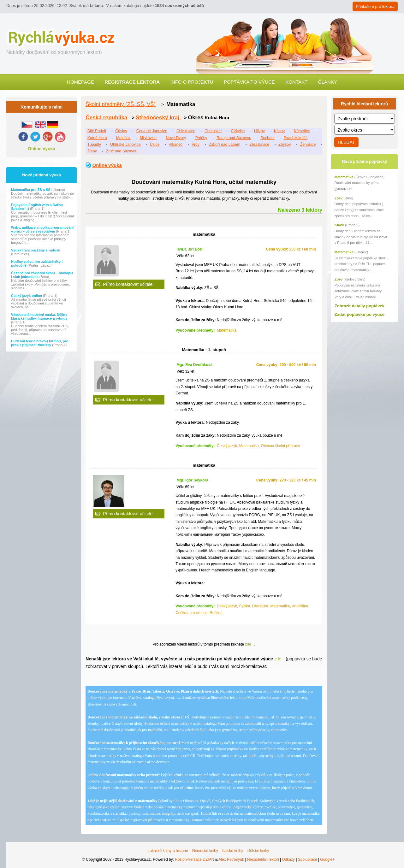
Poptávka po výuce (249, 82)
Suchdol (267, 138)
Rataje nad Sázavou (234, 138)
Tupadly (94, 145)
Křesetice (302, 131)
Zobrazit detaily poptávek (359, 306)
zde (248, 644)
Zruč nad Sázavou (122, 151)
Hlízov (259, 131)
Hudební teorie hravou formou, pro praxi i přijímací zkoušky (40, 343)
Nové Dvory (176, 138)
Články (328, 82)
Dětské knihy (258, 851)
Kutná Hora (97, 138)
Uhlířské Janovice (125, 145)
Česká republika (106, 117)
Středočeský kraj (158, 117)
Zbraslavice (259, 145)
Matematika (344, 177)
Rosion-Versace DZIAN (194, 859)
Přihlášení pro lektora (375, 6)
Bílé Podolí (97, 131)
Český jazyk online (27, 296)
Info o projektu (192, 82)
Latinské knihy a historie (168, 851)
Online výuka (42, 149)
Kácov (279, 131)
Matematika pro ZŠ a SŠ (31, 190)
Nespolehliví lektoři (263, 859)
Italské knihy (233, 851)
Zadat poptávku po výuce (359, 314)
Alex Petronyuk (231, 859)
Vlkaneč (176, 145)
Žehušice (308, 145)
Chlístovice (186, 131)
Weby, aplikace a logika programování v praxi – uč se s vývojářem (42, 229)
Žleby (92, 151)
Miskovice (148, 138)
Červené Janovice (152, 131)
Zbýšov (285, 145)
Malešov (123, 138)
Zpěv (339, 198)
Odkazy (288, 859)
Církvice (238, 131)
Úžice (155, 145)
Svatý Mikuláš (296, 138)
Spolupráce (308, 859)
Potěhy (201, 138)
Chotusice (213, 131)
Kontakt (296, 82)
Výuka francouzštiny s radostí (36, 250)
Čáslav (121, 131)
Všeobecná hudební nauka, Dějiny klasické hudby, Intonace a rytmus (39, 316)
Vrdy (196, 145)
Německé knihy (205, 851)
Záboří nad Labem (224, 145)
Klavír (339, 225)
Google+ (327, 859)
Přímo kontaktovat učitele (128, 284)
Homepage (80, 82)
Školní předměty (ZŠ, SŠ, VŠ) (121, 104)
